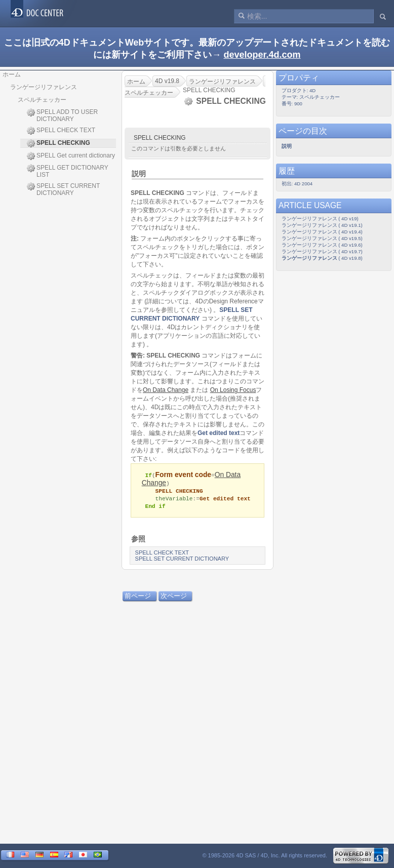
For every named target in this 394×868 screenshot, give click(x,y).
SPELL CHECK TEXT (61, 131)
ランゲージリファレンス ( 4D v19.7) (322, 251)
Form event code (183, 475)
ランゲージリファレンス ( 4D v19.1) (322, 225)
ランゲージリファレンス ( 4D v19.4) (322, 232)
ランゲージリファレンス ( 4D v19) (320, 219)
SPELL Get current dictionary (71, 156)
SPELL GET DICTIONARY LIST (68, 171)
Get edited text (219, 433)
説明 (139, 174)
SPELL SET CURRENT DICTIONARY (63, 189)
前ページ (138, 597)
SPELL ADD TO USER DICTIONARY (62, 115)
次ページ (174, 597)
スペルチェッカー (42, 100)
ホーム (12, 74)
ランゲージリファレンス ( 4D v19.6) (322, 245)
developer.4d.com (262, 55)
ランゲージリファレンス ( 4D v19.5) (322, 238)
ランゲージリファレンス (44, 87)
